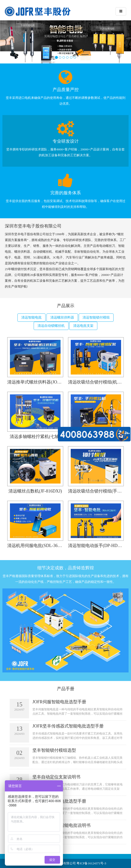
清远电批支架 (83, 326)
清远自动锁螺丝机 (51, 326)
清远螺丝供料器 (62, 317)
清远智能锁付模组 (96, 317)
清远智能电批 (31, 317)
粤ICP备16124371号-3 (91, 863)
